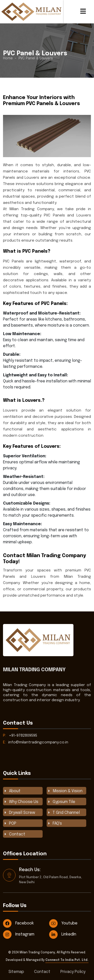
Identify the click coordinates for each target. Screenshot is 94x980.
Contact (17, 834)
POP (13, 823)
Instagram (19, 934)
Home (8, 58)
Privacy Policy (73, 972)
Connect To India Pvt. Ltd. (67, 960)
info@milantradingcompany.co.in (36, 742)
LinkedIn (63, 934)
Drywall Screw (22, 813)
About (15, 791)
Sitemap (16, 972)
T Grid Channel (66, 813)
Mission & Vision (68, 791)
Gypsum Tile (64, 802)
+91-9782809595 (20, 736)
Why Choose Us (24, 802)
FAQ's (57, 823)
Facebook (18, 923)
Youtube (63, 923)
